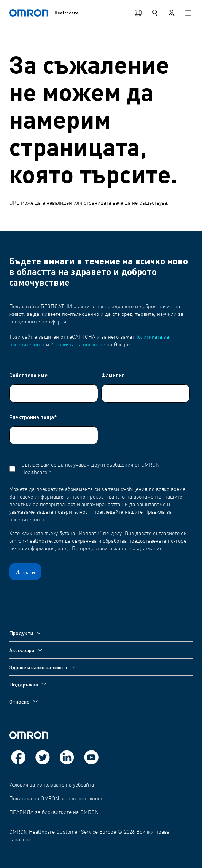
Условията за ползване (78, 345)
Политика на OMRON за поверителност (56, 799)
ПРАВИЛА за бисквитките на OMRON (54, 812)
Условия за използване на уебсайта (52, 785)
